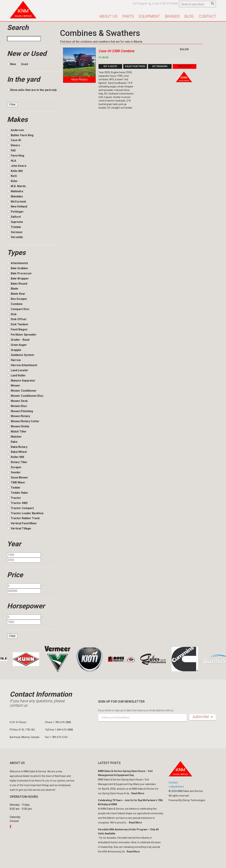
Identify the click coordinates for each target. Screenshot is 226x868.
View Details (185, 66)
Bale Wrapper (18, 279)
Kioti (12, 176)
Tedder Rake (17, 493)
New (11, 64)
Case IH (14, 140)
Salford (14, 217)
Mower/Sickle (18, 426)
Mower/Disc (17, 406)
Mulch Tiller (17, 432)
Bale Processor (19, 273)
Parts (128, 16)
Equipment (149, 16)
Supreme (15, 222)
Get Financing (160, 66)
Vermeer (15, 232)
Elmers (14, 145)
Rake (12, 442)
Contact (208, 16)
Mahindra (15, 191)
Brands (172, 16)
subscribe (203, 717)
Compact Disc (18, 309)
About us (108, 16)
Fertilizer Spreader (22, 335)
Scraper (14, 467)
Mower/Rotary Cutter (23, 421)
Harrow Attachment (22, 365)
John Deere (17, 166)
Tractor (14, 498)
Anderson (15, 130)
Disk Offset (17, 319)
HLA (12, 161)
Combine (15, 304)
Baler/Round (17, 284)
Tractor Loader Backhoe (25, 513)
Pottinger (15, 212)
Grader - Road (18, 340)
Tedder (14, 488)
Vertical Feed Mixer (22, 523)
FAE (11, 150)
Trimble (14, 227)
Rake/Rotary (17, 447)
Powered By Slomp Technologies (187, 800)
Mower (14, 386)
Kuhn (12, 181)
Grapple (14, 350)
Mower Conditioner (22, 391)
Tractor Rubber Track (23, 518)
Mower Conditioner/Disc (25, 396)
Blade (13, 289)
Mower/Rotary (19, 416)
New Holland (17, 207)
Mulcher (14, 437)
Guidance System (20, 355)
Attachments (18, 263)
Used (23, 64)
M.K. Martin (16, 186)
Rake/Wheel (17, 452)
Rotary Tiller (17, 462)
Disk (12, 314)
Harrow (14, 360)
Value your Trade (135, 66)
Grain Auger (17, 345)
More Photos (79, 80)
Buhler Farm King (20, 135)
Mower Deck (17, 401)
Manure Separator (21, 381)
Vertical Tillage (19, 528)
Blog (189, 16)
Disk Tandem (18, 324)
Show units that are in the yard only (32, 90)
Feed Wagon (17, 329)
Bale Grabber (18, 268)
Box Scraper (17, 299)
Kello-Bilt (15, 171)
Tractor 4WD (17, 503)
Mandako (15, 196)
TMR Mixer (16, 482)
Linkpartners (176, 787)
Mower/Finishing (20, 411)
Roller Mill (16, 457)
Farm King (16, 156)
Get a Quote (110, 66)
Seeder (14, 472)
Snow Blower (18, 478)
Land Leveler (18, 370)
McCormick (17, 202)
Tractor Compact (20, 508)
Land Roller (16, 375)
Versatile (15, 237)
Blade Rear (16, 294)
